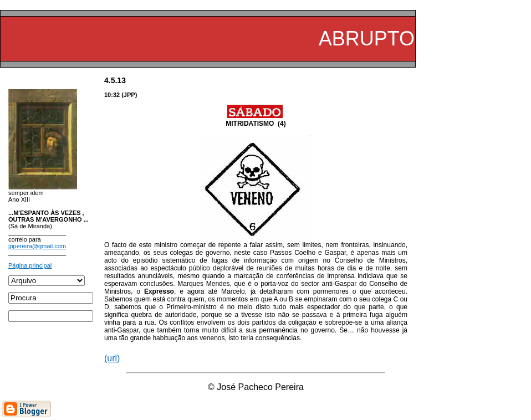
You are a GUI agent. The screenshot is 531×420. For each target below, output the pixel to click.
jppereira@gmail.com (37, 246)
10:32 (112, 95)
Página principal (30, 265)
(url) (112, 358)
